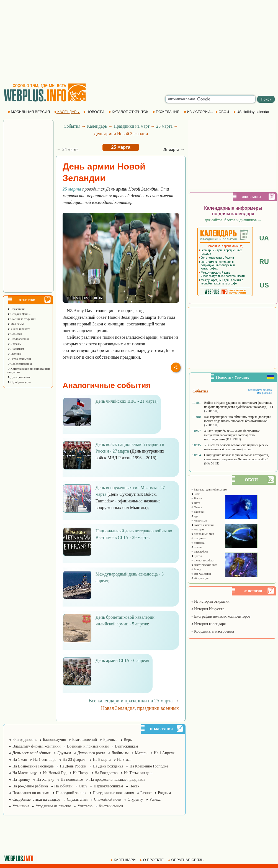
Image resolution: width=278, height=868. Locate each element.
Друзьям (15, 344)
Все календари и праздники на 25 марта (131, 701)
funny (196, 569)
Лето (196, 503)
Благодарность (25, 740)
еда (195, 516)
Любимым (16, 349)
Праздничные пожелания (113, 793)
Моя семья (16, 324)
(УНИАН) (211, 411)
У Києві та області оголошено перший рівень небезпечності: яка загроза (236, 447)
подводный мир (203, 534)
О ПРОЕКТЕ (152, 860)
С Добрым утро (19, 382)
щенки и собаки (203, 560)
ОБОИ (223, 112)
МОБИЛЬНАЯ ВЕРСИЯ (29, 112)
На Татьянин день (139, 773)
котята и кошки (202, 525)
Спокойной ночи (108, 799)
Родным (164, 793)
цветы (196, 556)
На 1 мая (20, 760)
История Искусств (208, 609)
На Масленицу (25, 773)
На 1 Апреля (164, 753)
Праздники (16, 309)
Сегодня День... (19, 314)
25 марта (164, 126)
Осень (197, 507)
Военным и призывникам (88, 746)
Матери (141, 753)
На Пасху (81, 773)
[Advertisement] (139, 42)
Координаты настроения (213, 631)
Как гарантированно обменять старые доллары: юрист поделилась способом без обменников (238, 419)
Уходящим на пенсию (53, 806)
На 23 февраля (74, 760)
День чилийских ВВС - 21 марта (126, 401)
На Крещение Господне (149, 766)
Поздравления (18, 339)
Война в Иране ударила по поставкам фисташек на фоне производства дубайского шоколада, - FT (239, 405)
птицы (197, 547)
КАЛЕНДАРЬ (67, 112)
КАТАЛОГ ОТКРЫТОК (129, 112)
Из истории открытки (210, 601)
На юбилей (63, 786)
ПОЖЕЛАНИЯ (166, 112)
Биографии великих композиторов (221, 616)
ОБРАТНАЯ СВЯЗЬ (186, 860)
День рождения (19, 377)
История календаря (208, 624)
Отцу (83, 786)
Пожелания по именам (31, 793)
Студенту (135, 799)
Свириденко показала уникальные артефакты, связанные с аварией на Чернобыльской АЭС (236, 457)
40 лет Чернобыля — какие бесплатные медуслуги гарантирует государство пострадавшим (232, 435)
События (15, 334)
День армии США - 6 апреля (122, 660)
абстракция (200, 578)
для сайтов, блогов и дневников (233, 220)
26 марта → (174, 149)
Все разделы (264, 393)
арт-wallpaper (201, 574)
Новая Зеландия (118, 708)
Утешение (21, 806)
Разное (146, 793)
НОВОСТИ (94, 112)
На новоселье (72, 780)
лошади (198, 529)
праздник (199, 538)
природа (198, 543)
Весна (196, 498)
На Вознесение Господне (33, 766)
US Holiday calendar (252, 112)
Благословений (85, 740)
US (264, 285)
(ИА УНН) (233, 439)
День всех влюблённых (32, 753)
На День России (73, 766)
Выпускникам (126, 746)
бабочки (198, 512)
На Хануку (45, 780)
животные (199, 520)
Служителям (77, 799)
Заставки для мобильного (209, 489)
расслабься (200, 551)
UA (264, 238)
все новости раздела (260, 390)
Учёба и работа (19, 329)
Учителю (85, 806)
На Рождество (106, 773)
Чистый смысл (111, 806)
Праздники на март (132, 126)
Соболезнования (20, 364)
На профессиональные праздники (117, 780)
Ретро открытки (19, 359)
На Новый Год (55, 773)
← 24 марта (68, 149)
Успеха (155, 799)
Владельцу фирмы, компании (37, 746)
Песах (134, 786)
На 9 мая (124, 760)
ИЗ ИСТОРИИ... (199, 112)
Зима (196, 494)
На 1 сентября (45, 760)
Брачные (15, 354)
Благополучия (54, 740)
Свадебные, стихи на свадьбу (37, 799)
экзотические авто (204, 565)
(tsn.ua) (247, 449)
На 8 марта (102, 760)
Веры (128, 740)
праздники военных (158, 708)
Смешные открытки (22, 319)
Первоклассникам (108, 786)
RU (264, 262)
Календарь (97, 126)
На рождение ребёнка (30, 786)
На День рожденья (108, 766)
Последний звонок (71, 793)
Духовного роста (91, 753)
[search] (210, 99)
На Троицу (21, 780)
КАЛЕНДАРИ (123, 860)
